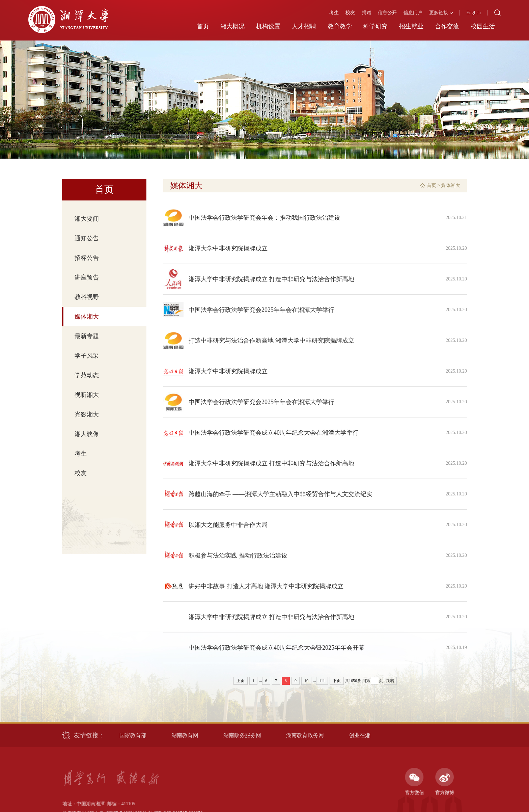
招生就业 (411, 26)
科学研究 (375, 26)
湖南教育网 (185, 735)
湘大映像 (87, 434)
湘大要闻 (87, 219)
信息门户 (413, 13)
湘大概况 (232, 26)
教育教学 (340, 26)
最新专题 (87, 336)
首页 (203, 26)
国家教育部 (133, 735)
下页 (337, 681)
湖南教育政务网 (305, 735)
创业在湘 (360, 735)
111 (322, 681)
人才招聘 (304, 26)
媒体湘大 (87, 317)
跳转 (390, 681)
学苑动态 (87, 375)
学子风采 (87, 356)
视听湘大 (87, 395)
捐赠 (366, 13)
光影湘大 (87, 414)
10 (306, 681)
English (474, 13)
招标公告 (87, 258)
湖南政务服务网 (242, 735)
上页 (241, 681)
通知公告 (87, 238)
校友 (350, 13)
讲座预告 (87, 277)
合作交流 (447, 26)
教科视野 (87, 297)
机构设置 (268, 26)
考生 (334, 13)
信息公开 (387, 13)
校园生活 (483, 26)
